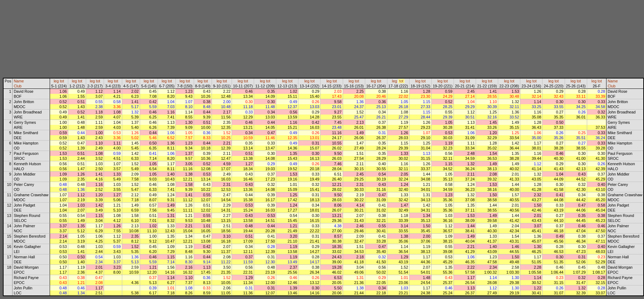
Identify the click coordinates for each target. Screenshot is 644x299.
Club (18, 86)
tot (62, 81)
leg (56, 81)
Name (19, 81)
